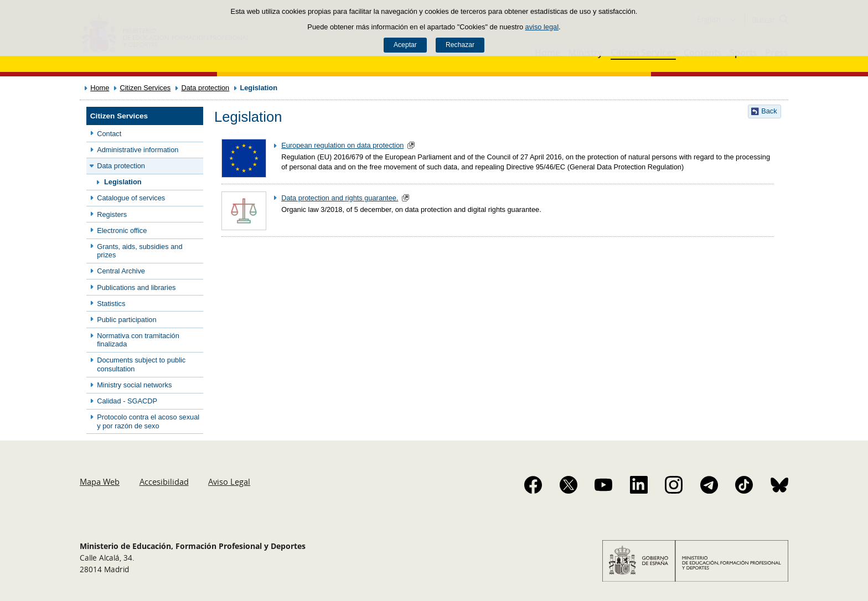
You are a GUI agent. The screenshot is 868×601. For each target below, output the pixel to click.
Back (769, 111)
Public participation (126, 320)
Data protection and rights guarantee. (340, 198)
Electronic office (122, 230)
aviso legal (542, 27)
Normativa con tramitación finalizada (138, 340)
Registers (112, 214)
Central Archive (121, 271)
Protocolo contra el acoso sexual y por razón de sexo (148, 421)
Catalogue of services (131, 198)
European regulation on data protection (342, 145)
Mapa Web (100, 481)
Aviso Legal (229, 481)
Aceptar (405, 45)
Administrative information (138, 150)
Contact (109, 134)
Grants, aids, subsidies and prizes (139, 251)
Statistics (111, 304)
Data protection (205, 88)
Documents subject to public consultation (141, 364)
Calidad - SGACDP (127, 401)
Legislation (123, 182)
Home (100, 88)
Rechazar (460, 45)
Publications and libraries (136, 287)
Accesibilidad (164, 481)
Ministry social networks (134, 385)
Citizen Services (146, 88)
